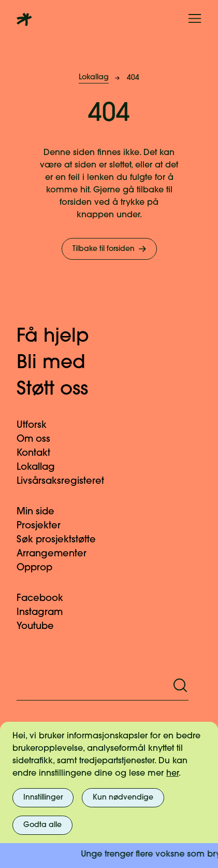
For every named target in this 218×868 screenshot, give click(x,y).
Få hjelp (63, 337)
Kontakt (40, 453)
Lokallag (94, 78)
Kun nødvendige (123, 798)
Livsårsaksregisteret (67, 481)
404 (133, 78)
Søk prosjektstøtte (62, 540)
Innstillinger (43, 798)
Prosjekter (45, 526)
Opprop (41, 568)
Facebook (46, 599)
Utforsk (38, 425)
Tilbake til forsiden (110, 249)
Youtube (41, 627)
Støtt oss (63, 390)
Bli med (62, 363)
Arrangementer (58, 554)
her (172, 774)
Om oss (40, 439)
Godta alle (42, 825)
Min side (42, 512)
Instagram (46, 613)
